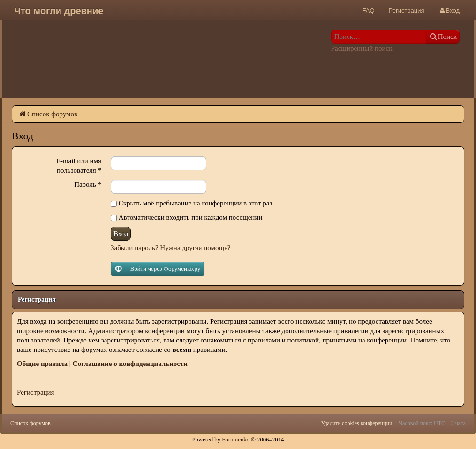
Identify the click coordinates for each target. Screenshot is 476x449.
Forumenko (236, 440)
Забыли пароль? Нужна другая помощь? (170, 248)
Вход (121, 234)
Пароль (88, 184)
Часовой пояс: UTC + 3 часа (432, 423)
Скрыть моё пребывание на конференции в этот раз (191, 203)
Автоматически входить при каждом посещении (186, 217)
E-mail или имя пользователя (79, 166)
